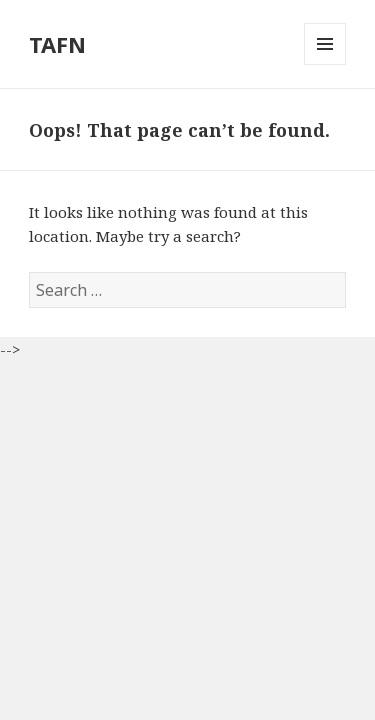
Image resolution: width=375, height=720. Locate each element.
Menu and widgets (325, 64)
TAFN (57, 44)
